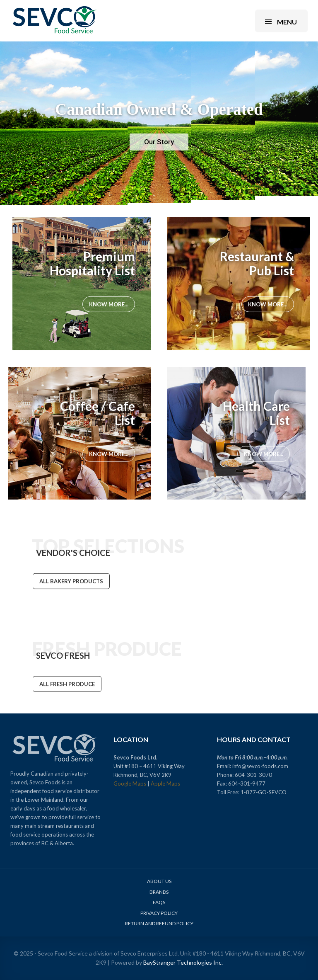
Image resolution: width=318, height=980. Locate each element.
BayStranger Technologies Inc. (183, 962)
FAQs (159, 902)
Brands (159, 892)
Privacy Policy (159, 913)
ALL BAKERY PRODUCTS (71, 582)
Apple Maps (165, 784)
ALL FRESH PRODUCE (67, 685)
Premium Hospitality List (92, 263)
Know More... (109, 305)
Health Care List (256, 413)
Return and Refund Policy (159, 923)
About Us (159, 881)
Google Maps (130, 784)
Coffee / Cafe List (98, 413)
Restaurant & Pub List (257, 263)
